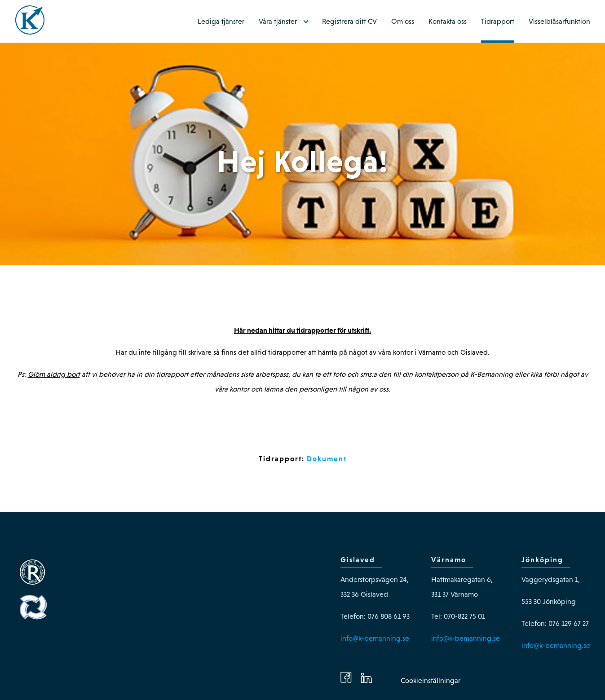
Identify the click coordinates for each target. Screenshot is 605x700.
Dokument (327, 458)
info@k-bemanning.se (375, 638)
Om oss (403, 21)
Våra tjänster (278, 21)
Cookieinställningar (431, 680)
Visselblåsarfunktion (559, 21)
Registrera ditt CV (349, 21)
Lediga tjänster (221, 21)
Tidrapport (498, 21)
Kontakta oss (448, 21)
